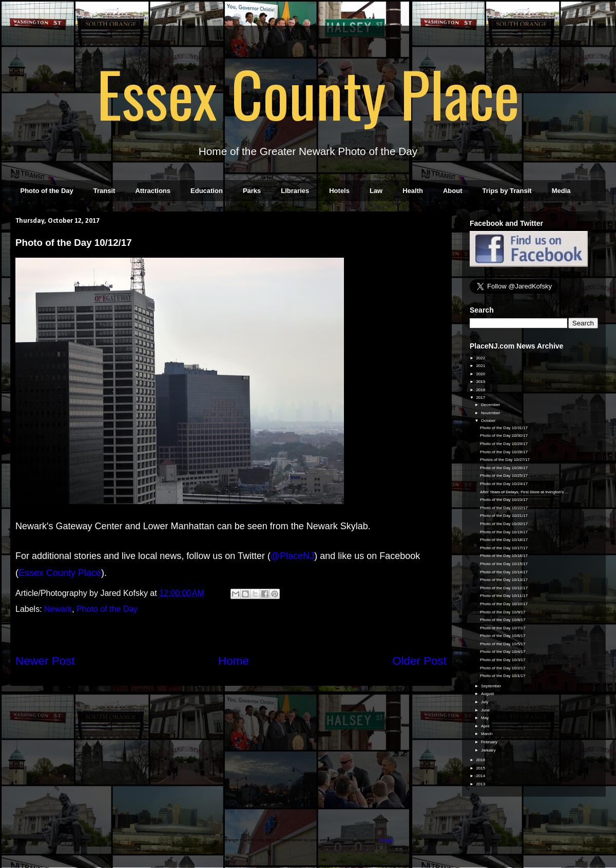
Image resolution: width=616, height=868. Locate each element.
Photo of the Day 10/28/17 (504, 452)
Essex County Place (308, 93)
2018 (481, 390)
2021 (481, 366)
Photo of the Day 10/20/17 (504, 524)
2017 (481, 398)
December (491, 405)
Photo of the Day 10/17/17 (504, 548)
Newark (58, 609)
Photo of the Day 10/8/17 (503, 620)
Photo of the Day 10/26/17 (504, 468)
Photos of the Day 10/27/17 (505, 460)
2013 (481, 784)
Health (413, 191)
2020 (481, 374)
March (487, 734)
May (485, 718)
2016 (481, 760)
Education (207, 191)
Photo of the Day (47, 191)
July (485, 702)
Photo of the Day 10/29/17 (504, 444)
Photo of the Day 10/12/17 (504, 588)
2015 (481, 768)
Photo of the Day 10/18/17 (504, 540)
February (490, 742)
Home (234, 661)
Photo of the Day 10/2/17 (503, 668)
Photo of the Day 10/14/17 (504, 572)
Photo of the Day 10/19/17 (504, 532)
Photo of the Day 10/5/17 (503, 644)
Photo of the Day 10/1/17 (503, 676)
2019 (481, 382)
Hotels (339, 191)
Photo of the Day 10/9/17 (503, 612)
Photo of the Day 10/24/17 (504, 484)
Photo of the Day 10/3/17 (503, 660)
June (486, 710)
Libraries (295, 191)
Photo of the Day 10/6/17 (503, 636)
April (486, 726)
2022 (481, 358)
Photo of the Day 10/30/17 (504, 436)
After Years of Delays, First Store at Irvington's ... (524, 492)
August (488, 694)
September (492, 686)
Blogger (387, 840)
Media (561, 191)
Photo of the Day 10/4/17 (503, 652)
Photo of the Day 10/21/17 (504, 516)
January (489, 750)
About (453, 191)
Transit (104, 191)
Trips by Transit (507, 191)
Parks (252, 191)
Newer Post (45, 661)
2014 (481, 776)
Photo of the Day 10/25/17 (504, 476)
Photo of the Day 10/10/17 (504, 604)
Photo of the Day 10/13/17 (504, 580)
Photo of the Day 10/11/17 (504, 596)
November (491, 413)
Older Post (419, 661)
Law (376, 191)
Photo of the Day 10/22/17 (504, 508)
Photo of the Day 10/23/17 (504, 500)
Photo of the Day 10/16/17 (504, 556)
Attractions (153, 191)
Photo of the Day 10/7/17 (503, 628)
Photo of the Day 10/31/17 (504, 428)
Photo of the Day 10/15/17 (504, 564)
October (489, 421)
